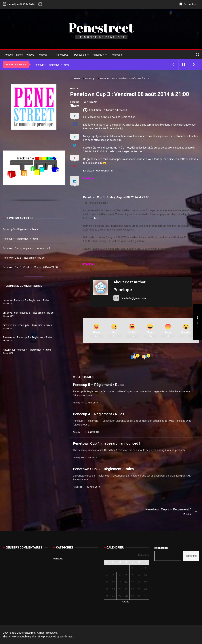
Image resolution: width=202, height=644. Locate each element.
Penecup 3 (81, 55)
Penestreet (101, 27)
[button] (8, 168)
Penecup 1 (45, 55)
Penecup (58, 559)
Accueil (9, 55)
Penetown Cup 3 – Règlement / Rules (103, 469)
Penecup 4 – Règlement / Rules (99, 414)
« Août (125, 602)
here (97, 218)
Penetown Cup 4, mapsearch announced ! (106, 443)
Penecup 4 (100, 55)
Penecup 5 (118, 55)
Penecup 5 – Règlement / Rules (99, 385)
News (19, 55)
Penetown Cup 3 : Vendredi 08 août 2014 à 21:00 (30, 267)
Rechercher (161, 548)
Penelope (75, 102)
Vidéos (30, 55)
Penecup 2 (63, 55)
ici (121, 128)
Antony (76, 403)
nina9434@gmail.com (130, 298)
